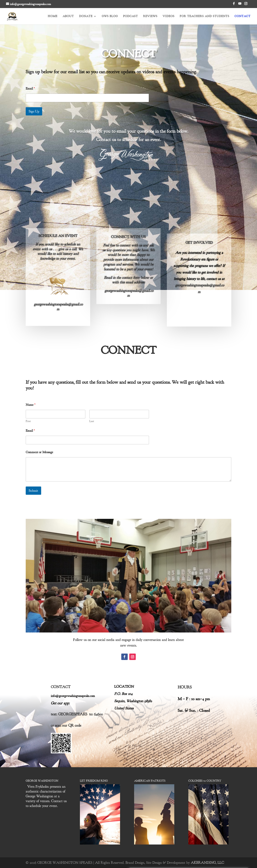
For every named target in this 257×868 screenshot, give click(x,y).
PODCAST (131, 16)
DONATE (86, 16)
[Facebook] (234, 5)
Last (92, 421)
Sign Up (34, 109)
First (28, 421)
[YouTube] (240, 5)
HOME (53, 16)
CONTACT (243, 16)
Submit (33, 491)
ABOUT (68, 16)
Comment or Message (39, 452)
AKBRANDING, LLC (207, 863)
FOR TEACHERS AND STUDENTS (204, 16)
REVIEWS (150, 16)
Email (30, 86)
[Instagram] (246, 5)
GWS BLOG (110, 16)
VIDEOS (169, 16)
